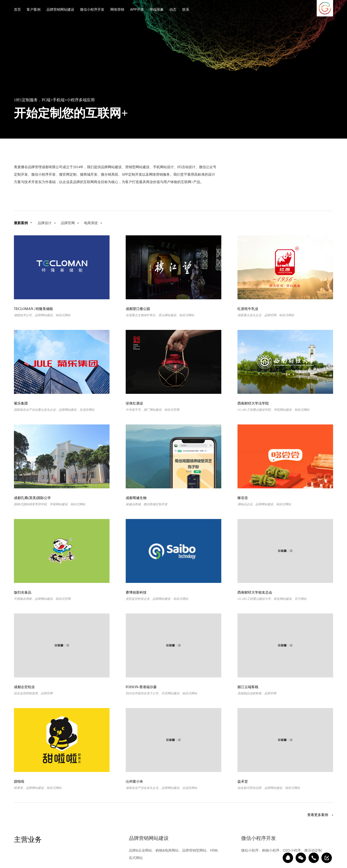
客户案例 (34, 10)
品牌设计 (47, 223)
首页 (17, 10)
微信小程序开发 (92, 10)
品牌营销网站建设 (60, 10)
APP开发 (137, 10)
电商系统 (93, 223)
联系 (186, 10)
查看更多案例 (318, 815)
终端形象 (157, 10)
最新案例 (23, 223)
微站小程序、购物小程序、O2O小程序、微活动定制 (281, 850)
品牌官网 (70, 223)
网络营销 (117, 10)
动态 (173, 10)
